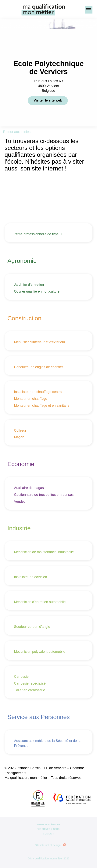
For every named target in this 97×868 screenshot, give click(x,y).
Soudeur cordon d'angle (32, 627)
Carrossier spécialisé (30, 683)
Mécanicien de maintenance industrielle (44, 552)
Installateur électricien (31, 577)
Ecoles (48, 52)
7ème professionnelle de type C (38, 234)
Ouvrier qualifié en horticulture (37, 291)
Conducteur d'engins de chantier (39, 367)
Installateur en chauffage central (38, 392)
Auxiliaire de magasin (30, 488)
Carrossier (22, 677)
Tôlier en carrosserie (30, 690)
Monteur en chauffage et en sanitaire (42, 406)
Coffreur (20, 430)
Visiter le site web (48, 100)
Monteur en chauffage (31, 399)
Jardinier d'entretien (29, 285)
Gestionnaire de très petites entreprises (44, 495)
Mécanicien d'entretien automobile (40, 602)
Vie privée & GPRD (49, 829)
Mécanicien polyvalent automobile (40, 652)
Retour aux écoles (17, 132)
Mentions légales (48, 825)
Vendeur (20, 502)
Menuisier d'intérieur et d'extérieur (40, 342)
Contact (48, 834)
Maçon (19, 437)
